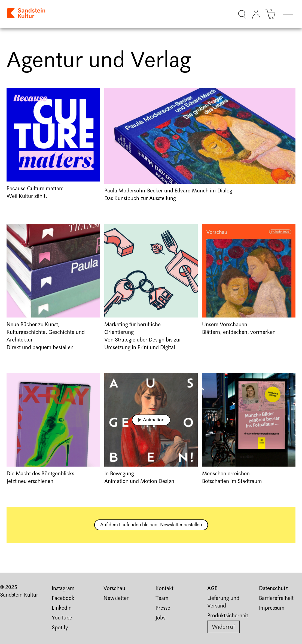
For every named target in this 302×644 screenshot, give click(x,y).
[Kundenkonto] (256, 14)
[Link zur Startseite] (26, 14)
